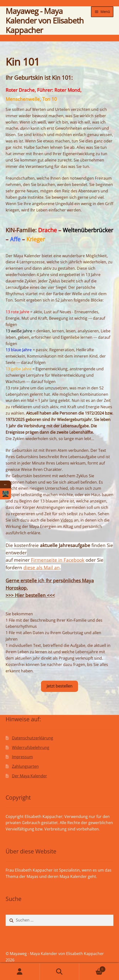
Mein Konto (20, 972)
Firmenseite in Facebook (58, 560)
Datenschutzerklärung (33, 738)
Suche (60, 972)
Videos (67, 520)
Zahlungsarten (25, 766)
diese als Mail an (42, 567)
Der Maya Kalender (30, 776)
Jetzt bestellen (59, 686)
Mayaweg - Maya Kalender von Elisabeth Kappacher (45, 20)
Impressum (22, 757)
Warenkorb (92, 968)
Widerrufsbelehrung (31, 747)
